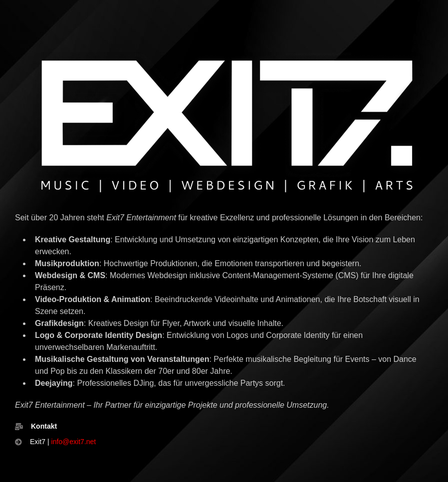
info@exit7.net (74, 442)
